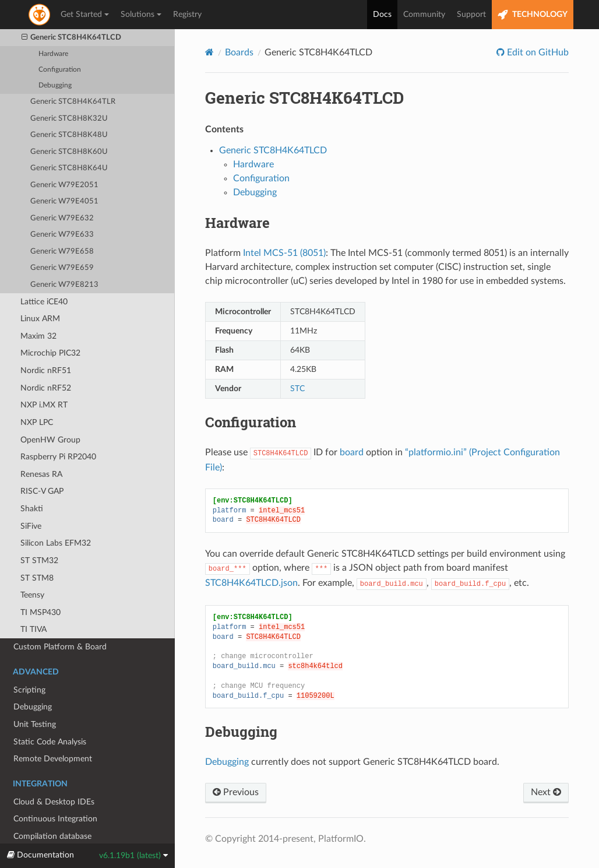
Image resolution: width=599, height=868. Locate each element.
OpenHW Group (50, 440)
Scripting (29, 690)
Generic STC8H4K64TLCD (72, 38)
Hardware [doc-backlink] (237, 223)
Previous (236, 792)
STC (297, 389)
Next (546, 792)
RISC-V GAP (42, 491)
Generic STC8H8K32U (69, 119)
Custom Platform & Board (60, 647)
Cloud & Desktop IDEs (54, 802)
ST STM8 (37, 578)
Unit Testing (35, 724)
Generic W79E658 (62, 252)
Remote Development (53, 759)
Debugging (55, 85)
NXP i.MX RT (44, 405)
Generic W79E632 (62, 218)
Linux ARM (40, 319)
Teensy (32, 595)
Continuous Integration (55, 819)
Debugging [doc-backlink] (241, 732)
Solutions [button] (141, 15)
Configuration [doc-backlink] (251, 422)
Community (424, 15)
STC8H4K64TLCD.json (251, 583)
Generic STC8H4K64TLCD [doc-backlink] (304, 98)
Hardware (53, 54)
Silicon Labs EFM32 (56, 543)
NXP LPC (37, 422)
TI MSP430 (40, 612)
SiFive (31, 526)
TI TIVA (34, 629)
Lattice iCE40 (44, 302)
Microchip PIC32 (50, 353)
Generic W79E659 (62, 268)
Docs (382, 15)
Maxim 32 (38, 336)
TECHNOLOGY (533, 15)
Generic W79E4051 (64, 201)
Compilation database (53, 841)
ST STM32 (39, 560)
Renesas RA (41, 474)
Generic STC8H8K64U (69, 168)
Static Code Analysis (50, 742)
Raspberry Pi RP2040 (58, 457)
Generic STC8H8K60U (69, 152)
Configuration (60, 70)
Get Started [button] (85, 15)
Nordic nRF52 (46, 388)
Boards (239, 52)
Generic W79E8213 (64, 285)
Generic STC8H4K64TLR (73, 102)
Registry (187, 15)
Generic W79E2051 (64, 185)
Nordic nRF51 (46, 370)
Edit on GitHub (537, 52)
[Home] (209, 52)
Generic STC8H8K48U (69, 135)
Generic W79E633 (62, 235)
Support (471, 15)
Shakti (32, 509)
